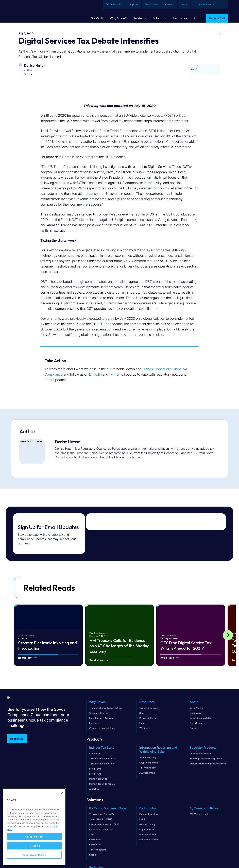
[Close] (62, 793)
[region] (34, 827)
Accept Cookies (34, 837)
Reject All (34, 846)
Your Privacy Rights (34, 855)
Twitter (114, 374)
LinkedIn (95, 374)
